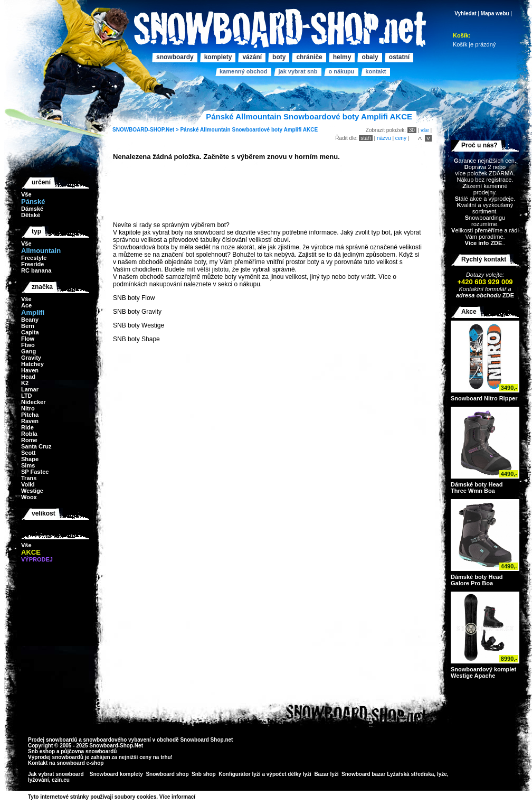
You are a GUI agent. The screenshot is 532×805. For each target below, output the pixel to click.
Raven (30, 421)
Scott (28, 453)
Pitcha (30, 415)
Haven (30, 370)
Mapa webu (495, 13)
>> (199, 797)
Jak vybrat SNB (298, 71)
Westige (32, 491)
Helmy (342, 57)
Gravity (31, 358)
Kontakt (376, 71)
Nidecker (33, 402)
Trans (29, 478)
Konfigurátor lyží (239, 774)
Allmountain (215, 130)
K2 (25, 383)
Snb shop (204, 774)
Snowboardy (175, 57)
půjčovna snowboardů (89, 751)
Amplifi (292, 130)
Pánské (189, 130)
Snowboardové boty (257, 130)
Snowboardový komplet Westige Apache (483, 672)
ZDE (507, 295)
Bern (28, 326)
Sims (28, 465)
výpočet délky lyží (289, 774)
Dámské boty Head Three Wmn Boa (477, 488)
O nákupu (341, 71)
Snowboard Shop (202, 740)
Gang (28, 351)
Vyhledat (465, 13)
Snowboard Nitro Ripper (484, 398)
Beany (30, 320)
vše (425, 130)
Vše (26, 194)
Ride (27, 427)
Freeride (32, 264)
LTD (27, 396)
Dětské (31, 215)
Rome (29, 440)
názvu (384, 138)
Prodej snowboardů (53, 740)
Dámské (32, 209)
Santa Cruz (36, 446)
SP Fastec (35, 472)
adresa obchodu (478, 295)
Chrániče (309, 57)
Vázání (252, 57)
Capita (30, 332)
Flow (28, 339)
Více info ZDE (483, 243)
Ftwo (28, 345)
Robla (29, 434)
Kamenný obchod (243, 71)
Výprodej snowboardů (56, 757)
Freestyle (34, 258)
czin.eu (61, 780)
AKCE (310, 130)
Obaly (370, 57)
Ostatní (399, 57)
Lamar (30, 389)
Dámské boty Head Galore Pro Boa (477, 580)
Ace (26, 305)
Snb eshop (41, 751)
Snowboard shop (167, 774)
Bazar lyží (326, 774)
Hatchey (32, 364)
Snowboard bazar (363, 774)
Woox (29, 497)
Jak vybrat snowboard (56, 774)
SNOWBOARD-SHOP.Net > (146, 130)
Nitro (28, 408)
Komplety (218, 57)
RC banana (36, 270)
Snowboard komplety (116, 774)
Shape (30, 459)
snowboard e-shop (80, 763)
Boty (279, 57)
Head (28, 377)
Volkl (28, 484)
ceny (401, 138)
